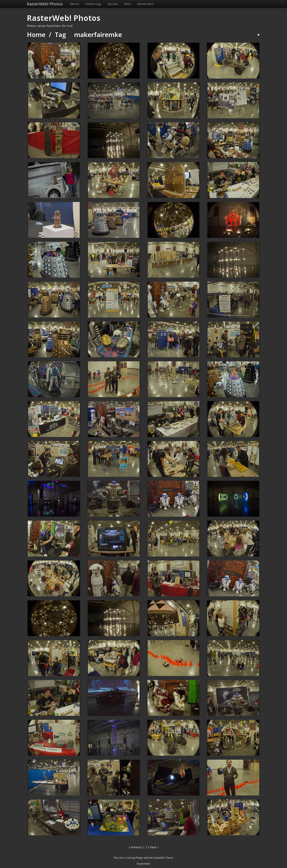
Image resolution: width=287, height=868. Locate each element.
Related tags (93, 4)
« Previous (135, 847)
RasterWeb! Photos (45, 4)
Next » (154, 847)
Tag (60, 35)
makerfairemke (98, 35)
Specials (113, 4)
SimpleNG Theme (163, 858)
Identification (145, 4)
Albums (75, 4)
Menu (127, 4)
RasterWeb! (143, 864)
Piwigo (140, 858)
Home (36, 35)
